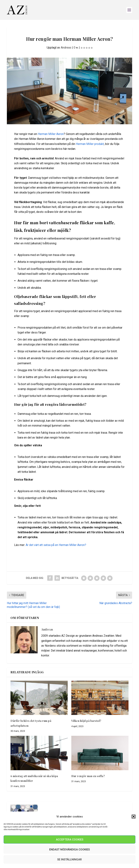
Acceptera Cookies (70, 840)
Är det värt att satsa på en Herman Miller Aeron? (56, 545)
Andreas (66, 48)
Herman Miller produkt (90, 144)
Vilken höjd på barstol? (86, 721)
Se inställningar (69, 859)
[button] (134, 817)
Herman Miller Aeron (51, 134)
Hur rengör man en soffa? (88, 776)
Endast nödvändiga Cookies (69, 850)
